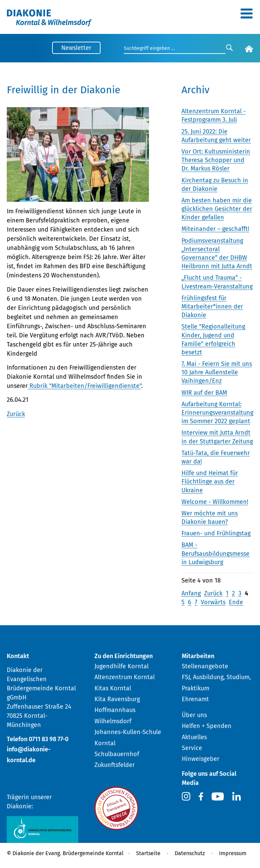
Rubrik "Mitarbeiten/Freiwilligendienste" (84, 386)
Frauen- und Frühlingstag (216, 533)
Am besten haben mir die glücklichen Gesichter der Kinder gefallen (217, 209)
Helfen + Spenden (207, 726)
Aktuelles (194, 737)
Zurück (16, 414)
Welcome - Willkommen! (215, 502)
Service (192, 748)
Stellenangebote (205, 666)
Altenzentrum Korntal (125, 677)
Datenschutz (190, 853)
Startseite (148, 853)
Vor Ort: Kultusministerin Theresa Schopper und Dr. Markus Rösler (216, 160)
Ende (236, 602)
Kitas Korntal (113, 688)
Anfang (191, 593)
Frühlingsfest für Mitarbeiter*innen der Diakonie (212, 307)
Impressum (233, 853)
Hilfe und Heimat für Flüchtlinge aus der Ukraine (210, 481)
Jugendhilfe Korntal (122, 666)
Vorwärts (213, 602)
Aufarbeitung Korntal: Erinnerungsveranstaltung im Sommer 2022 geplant (217, 413)
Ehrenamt (195, 699)
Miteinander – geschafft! (215, 229)
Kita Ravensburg (117, 699)
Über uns (194, 715)
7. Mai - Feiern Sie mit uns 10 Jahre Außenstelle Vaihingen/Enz (217, 372)
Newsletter (76, 48)
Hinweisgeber (201, 759)
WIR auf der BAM (204, 393)
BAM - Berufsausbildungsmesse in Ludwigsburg (215, 553)
